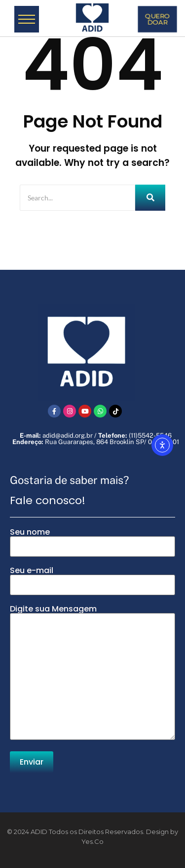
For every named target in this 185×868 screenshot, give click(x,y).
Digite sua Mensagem (92, 673)
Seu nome (92, 543)
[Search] (77, 198)
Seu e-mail (92, 581)
